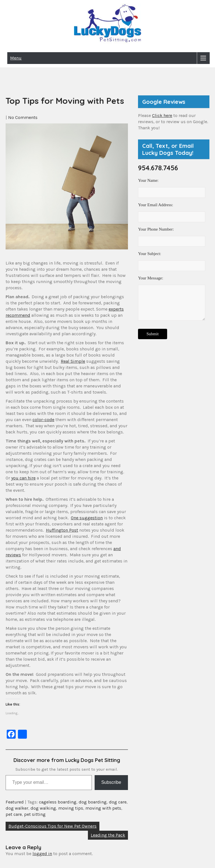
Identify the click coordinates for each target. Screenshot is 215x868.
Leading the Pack (108, 835)
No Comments (23, 117)
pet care (14, 814)
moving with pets (103, 808)
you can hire (23, 478)
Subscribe (111, 782)
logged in (42, 854)
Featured (15, 802)
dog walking (43, 808)
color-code (43, 420)
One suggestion (87, 518)
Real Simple (73, 361)
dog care (118, 802)
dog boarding (93, 802)
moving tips (71, 808)
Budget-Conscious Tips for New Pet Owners (52, 826)
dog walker (17, 808)
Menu (16, 58)
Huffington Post (62, 530)
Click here (162, 115)
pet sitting (35, 814)
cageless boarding (58, 802)
